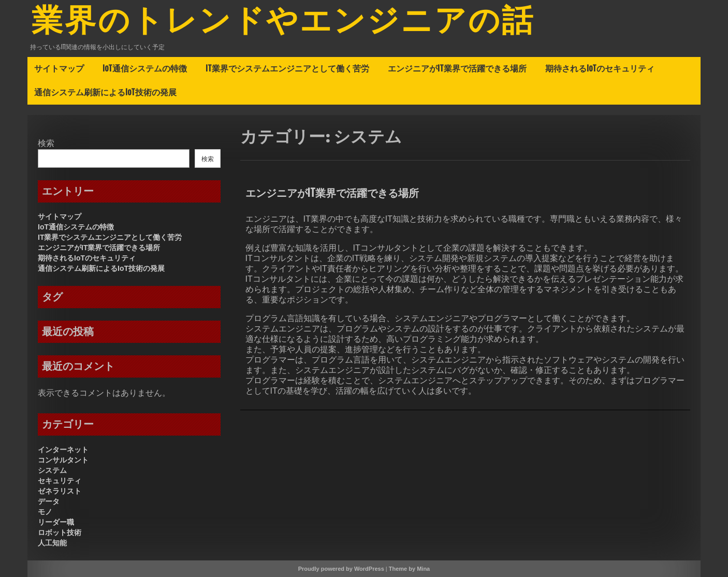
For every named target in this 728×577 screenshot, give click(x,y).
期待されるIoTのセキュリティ (600, 68)
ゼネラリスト (60, 491)
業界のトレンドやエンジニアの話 (283, 22)
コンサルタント (63, 460)
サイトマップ (59, 68)
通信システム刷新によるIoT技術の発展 (105, 92)
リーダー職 (56, 522)
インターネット (63, 450)
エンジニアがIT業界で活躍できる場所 (457, 68)
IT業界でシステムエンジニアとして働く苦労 (287, 68)
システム (52, 470)
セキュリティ (60, 481)
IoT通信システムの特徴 (145, 68)
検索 (46, 143)
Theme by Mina (409, 569)
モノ (45, 512)
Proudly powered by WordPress (341, 569)
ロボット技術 (60, 532)
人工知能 (52, 543)
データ (49, 501)
